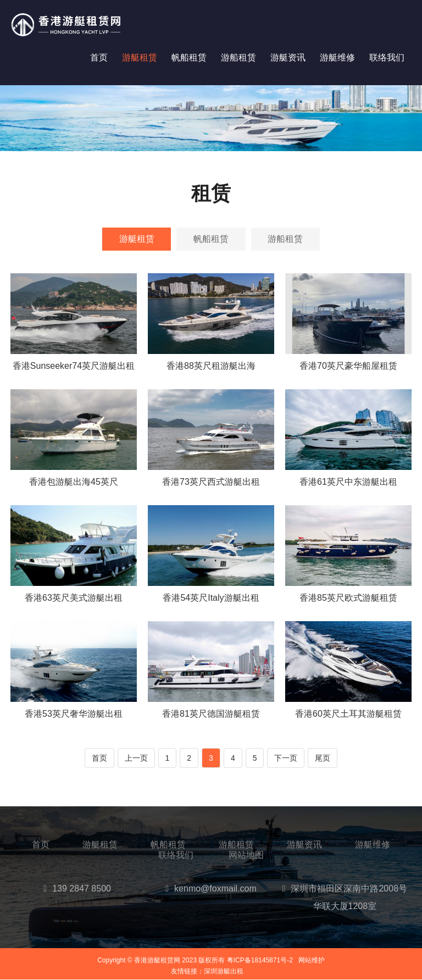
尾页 (323, 758)
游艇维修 (337, 57)
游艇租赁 (140, 57)
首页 (99, 57)
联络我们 (387, 57)
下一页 (286, 758)
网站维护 (312, 960)
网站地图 (246, 856)
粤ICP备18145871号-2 (260, 960)
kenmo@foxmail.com (215, 888)
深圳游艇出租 (224, 972)
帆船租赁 (189, 57)
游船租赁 (238, 57)
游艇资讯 (288, 57)
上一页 (136, 758)
